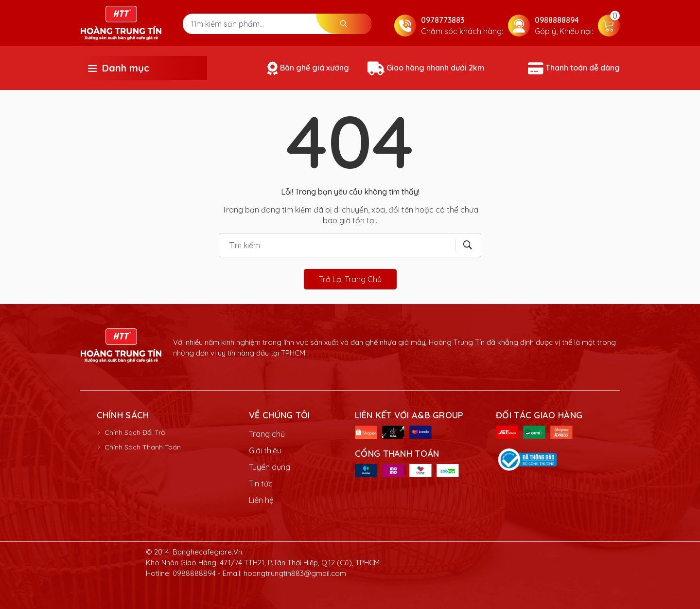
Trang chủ (267, 434)
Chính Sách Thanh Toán (143, 447)
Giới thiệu (265, 450)
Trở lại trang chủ (350, 279)
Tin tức (261, 484)
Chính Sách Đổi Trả (135, 432)
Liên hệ (261, 500)
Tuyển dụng (270, 467)
